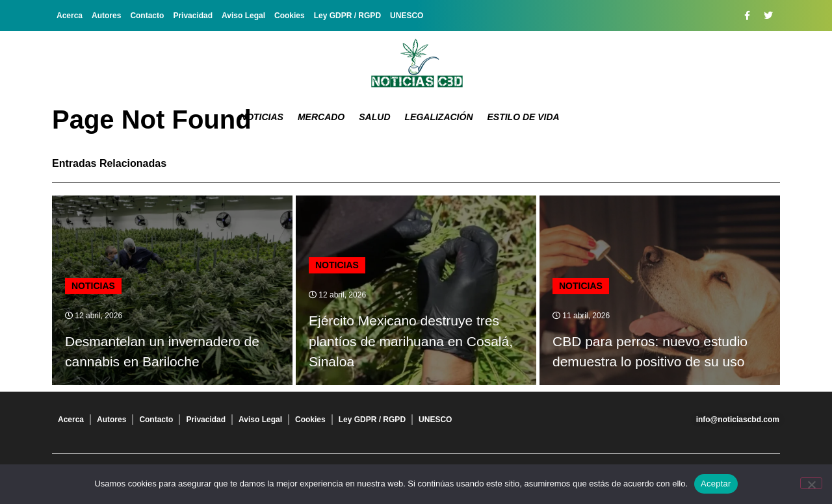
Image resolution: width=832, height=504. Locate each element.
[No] (811, 483)
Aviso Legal (243, 16)
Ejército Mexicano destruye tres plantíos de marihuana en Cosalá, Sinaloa (411, 341)
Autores (106, 16)
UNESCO (407, 16)
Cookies (290, 16)
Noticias (262, 117)
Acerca (70, 16)
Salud (374, 117)
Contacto (147, 16)
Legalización (439, 117)
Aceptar (716, 484)
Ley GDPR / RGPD (347, 16)
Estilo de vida (524, 117)
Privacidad (193, 16)
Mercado (321, 117)
